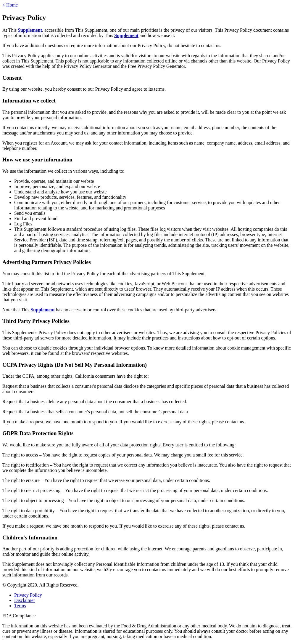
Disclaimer (25, 600)
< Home (10, 5)
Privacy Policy (28, 595)
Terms (20, 606)
